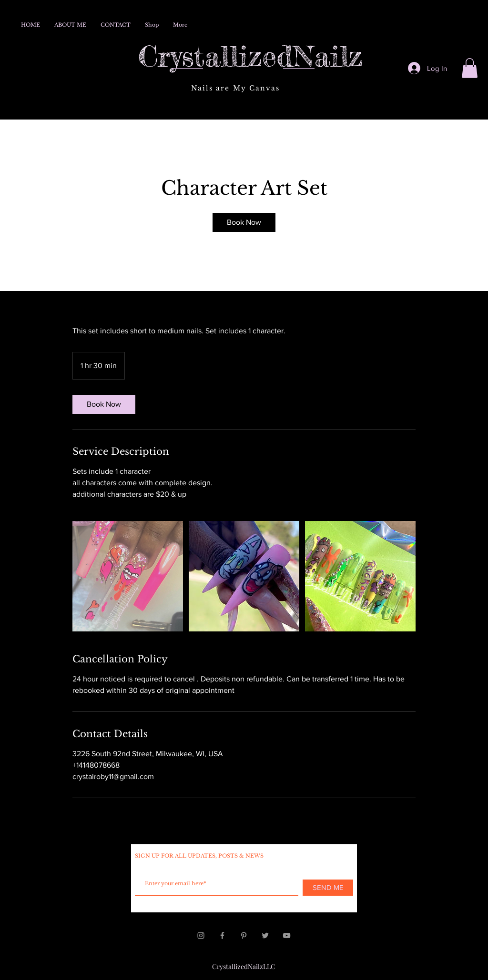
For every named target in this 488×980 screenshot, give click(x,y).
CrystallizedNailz (250, 56)
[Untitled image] (128, 576)
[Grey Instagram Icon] (201, 935)
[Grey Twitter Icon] (265, 935)
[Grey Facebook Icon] (222, 935)
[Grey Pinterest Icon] (244, 935)
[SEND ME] (328, 888)
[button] (470, 68)
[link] (244, 222)
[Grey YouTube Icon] (287, 935)
